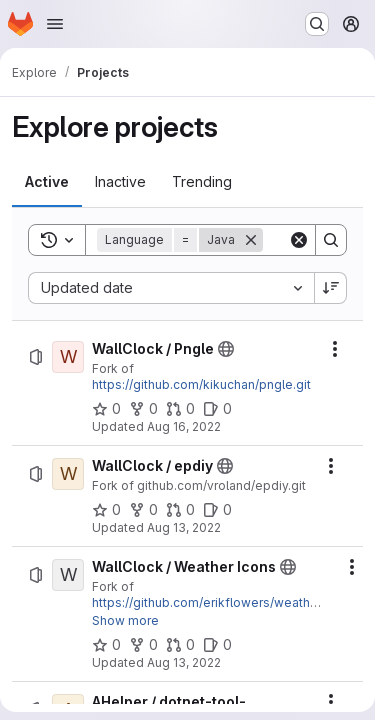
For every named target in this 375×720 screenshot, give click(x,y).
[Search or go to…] (317, 24)
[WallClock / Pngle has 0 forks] (143, 409)
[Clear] (299, 240)
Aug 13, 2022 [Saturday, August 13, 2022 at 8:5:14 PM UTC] (184, 662)
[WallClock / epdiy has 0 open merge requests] (180, 510)
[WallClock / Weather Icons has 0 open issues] (217, 645)
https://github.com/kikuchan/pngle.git (201, 384)
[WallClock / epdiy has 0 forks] (143, 510)
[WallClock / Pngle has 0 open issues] (217, 409)
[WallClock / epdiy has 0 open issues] (217, 510)
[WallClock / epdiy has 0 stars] (106, 510)
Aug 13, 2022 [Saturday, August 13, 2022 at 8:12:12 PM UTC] (184, 527)
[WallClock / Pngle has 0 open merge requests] (180, 409)
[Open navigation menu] (55, 24)
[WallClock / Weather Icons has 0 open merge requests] (180, 645)
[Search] (331, 240)
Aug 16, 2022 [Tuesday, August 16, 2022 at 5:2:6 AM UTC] (184, 426)
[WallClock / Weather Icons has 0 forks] (143, 645)
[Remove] (251, 240)
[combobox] (171, 288)
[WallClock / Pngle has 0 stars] (106, 409)
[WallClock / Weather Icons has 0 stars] (106, 645)
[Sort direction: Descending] (331, 288)
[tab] (47, 182)
